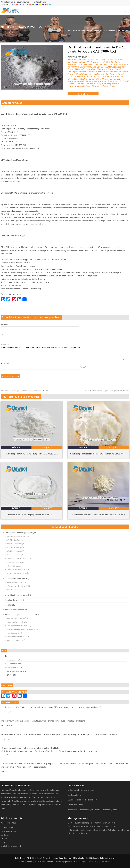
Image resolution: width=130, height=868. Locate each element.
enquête (83, 94)
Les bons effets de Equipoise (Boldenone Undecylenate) (92, 826)
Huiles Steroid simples (14, 582)
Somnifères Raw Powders (16, 622)
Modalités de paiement (11, 846)
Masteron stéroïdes (14, 555)
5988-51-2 (105, 62)
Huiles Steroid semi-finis (15, 579)
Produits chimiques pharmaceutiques (89, 31)
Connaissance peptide (14, 660)
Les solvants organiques (15, 640)
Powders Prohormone (14, 610)
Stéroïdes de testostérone (16, 536)
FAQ (3, 842)
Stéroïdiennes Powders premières (19, 533)
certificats (5, 835)
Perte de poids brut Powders (17, 626)
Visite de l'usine (8, 828)
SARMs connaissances (14, 664)
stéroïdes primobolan (14, 551)
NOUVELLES (11, 675)
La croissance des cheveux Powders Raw (21, 629)
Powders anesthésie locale (16, 637)
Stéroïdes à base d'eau (14, 590)
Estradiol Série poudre (14, 566)
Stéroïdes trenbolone (14, 547)
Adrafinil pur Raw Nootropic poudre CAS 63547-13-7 (31, 515)
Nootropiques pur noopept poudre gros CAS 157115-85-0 (106, 391)
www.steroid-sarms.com (83, 790)
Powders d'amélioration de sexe (18, 570)
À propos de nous (86, 862)
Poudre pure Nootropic (96, 81)
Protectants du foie (13, 633)
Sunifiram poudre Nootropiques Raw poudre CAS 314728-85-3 (98, 454)
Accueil (22, 862)
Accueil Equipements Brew (16, 595)
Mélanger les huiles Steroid (16, 586)
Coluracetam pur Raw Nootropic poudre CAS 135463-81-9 (98, 515)
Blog (7, 656)
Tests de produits (8, 831)
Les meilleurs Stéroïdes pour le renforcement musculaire (92, 823)
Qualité (4, 839)
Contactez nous (107, 862)
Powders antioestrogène (15, 562)
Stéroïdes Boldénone (14, 540)
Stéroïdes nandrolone (14, 544)
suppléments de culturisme (16, 573)
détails (16, 447)
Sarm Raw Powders (13, 600)
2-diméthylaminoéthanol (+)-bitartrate (97, 61)
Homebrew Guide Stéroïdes (17, 671)
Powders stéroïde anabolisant (17, 558)
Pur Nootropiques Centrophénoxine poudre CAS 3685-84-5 (24, 391)
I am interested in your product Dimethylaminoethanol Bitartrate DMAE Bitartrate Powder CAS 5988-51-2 (63, 353)
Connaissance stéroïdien (15, 667)
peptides (8, 605)
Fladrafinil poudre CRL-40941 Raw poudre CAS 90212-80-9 (32, 454)
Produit (30, 862)
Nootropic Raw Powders (118, 31)
